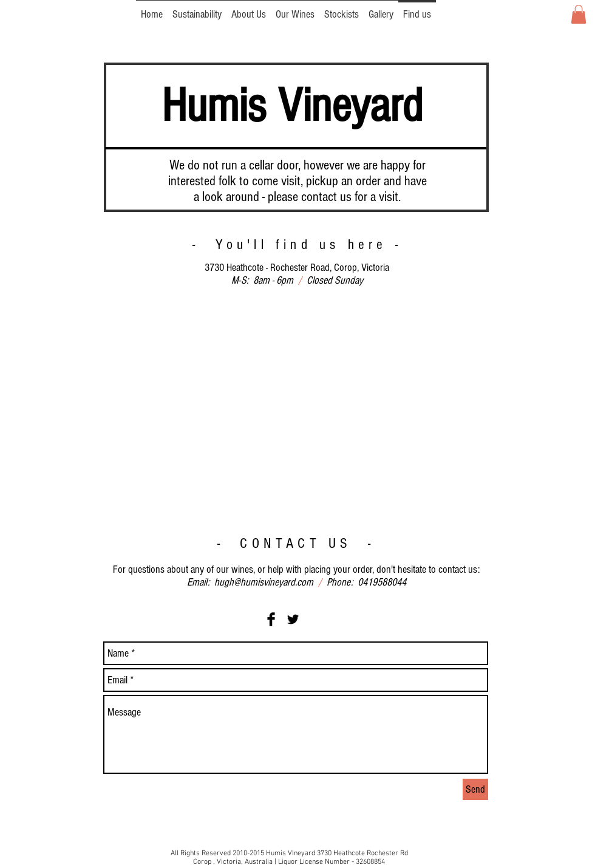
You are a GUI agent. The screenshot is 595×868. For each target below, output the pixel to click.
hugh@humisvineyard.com (264, 582)
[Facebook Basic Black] (271, 619)
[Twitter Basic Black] (293, 619)
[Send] (475, 789)
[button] (579, 14)
